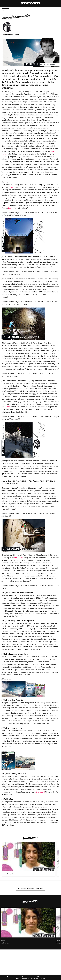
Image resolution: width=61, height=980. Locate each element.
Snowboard (19, 558)
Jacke (9, 407)
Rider (5, 10)
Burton (11, 187)
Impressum (35, 978)
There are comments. (30, 889)
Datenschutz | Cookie (23, 978)
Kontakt (42, 978)
